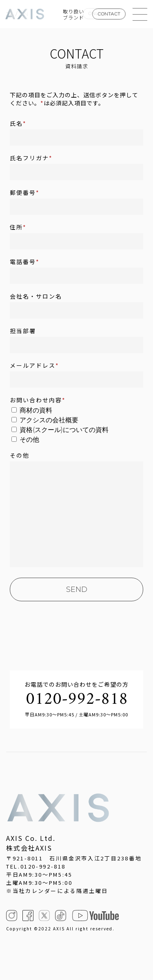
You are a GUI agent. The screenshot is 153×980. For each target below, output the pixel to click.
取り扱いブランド (73, 14)
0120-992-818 (77, 700)
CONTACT (109, 14)
